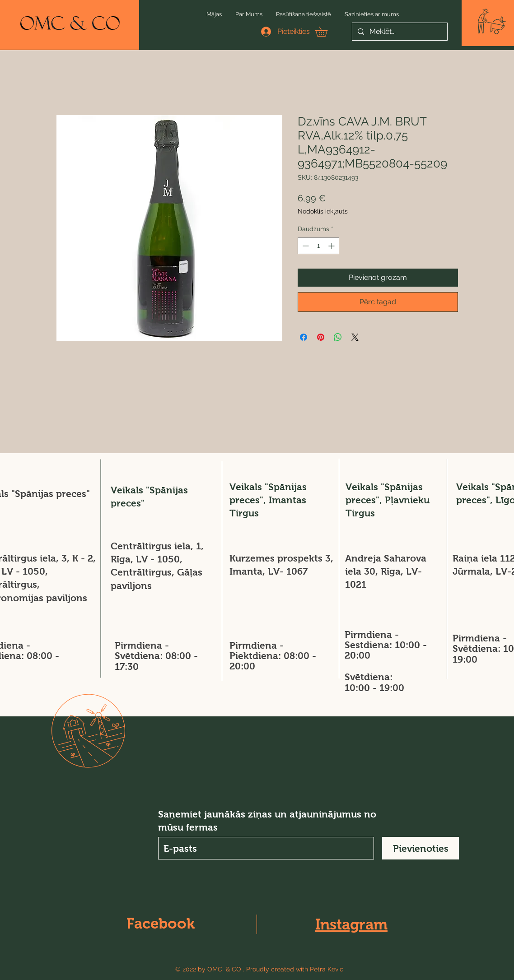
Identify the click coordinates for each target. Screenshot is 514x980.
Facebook (161, 923)
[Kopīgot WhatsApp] (338, 337)
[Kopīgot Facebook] (304, 337)
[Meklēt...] (399, 32)
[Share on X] (355, 337)
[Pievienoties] (421, 848)
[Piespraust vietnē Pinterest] (321, 337)
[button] (492, 21)
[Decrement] (305, 246)
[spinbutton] (318, 246)
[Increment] (332, 246)
